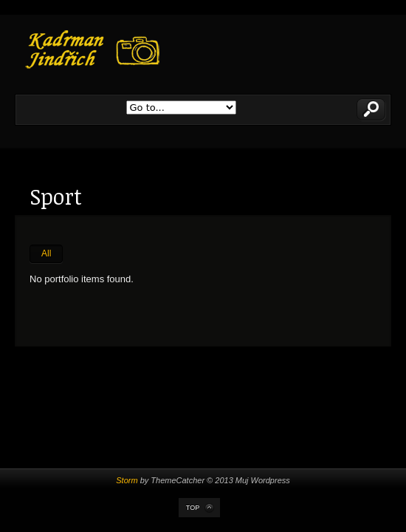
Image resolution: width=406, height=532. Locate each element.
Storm (127, 480)
